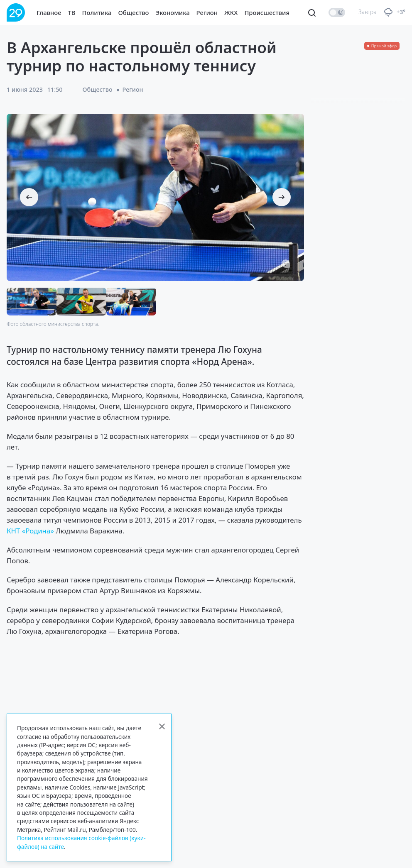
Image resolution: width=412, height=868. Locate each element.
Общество (134, 12)
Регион (207, 12)
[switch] (337, 12)
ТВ (72, 12)
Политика (97, 12)
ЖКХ (231, 12)
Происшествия (267, 12)
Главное (49, 12)
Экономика (173, 12)
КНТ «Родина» (30, 531)
